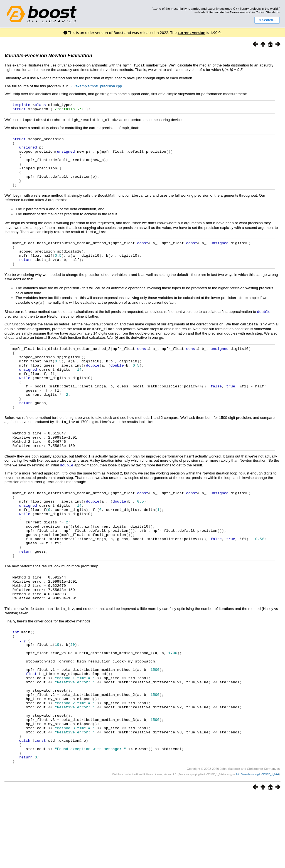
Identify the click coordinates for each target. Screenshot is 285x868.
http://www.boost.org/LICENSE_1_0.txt (257, 847)
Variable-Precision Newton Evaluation (48, 56)
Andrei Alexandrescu (234, 12)
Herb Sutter (206, 12)
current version (191, 33)
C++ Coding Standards (265, 12)
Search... (267, 20)
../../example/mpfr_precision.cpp (96, 86)
